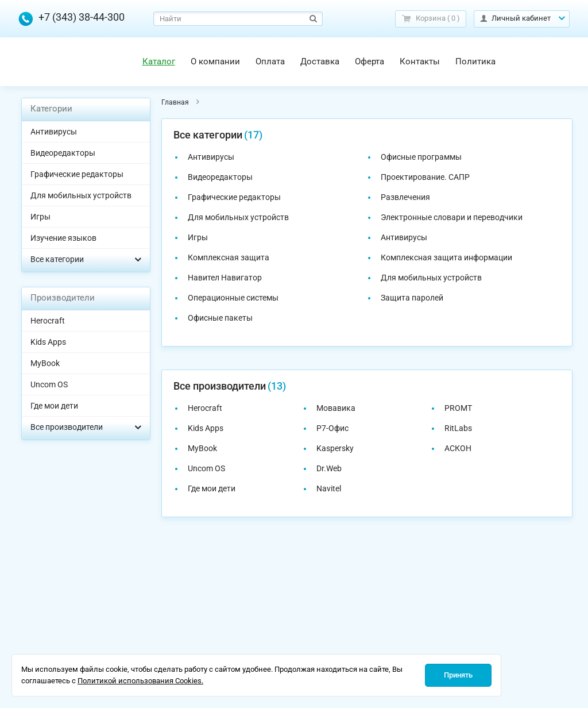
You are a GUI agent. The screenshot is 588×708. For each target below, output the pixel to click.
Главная (175, 102)
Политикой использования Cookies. (140, 681)
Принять (458, 675)
